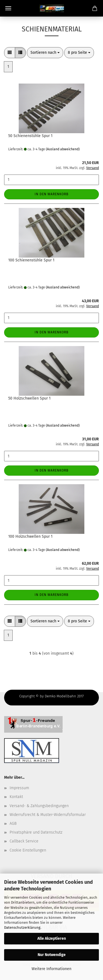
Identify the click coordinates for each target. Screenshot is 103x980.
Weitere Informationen (51, 969)
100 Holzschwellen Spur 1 (30, 536)
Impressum (19, 788)
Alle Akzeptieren (52, 939)
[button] (10, 53)
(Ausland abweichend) (63, 149)
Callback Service (24, 841)
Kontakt (16, 797)
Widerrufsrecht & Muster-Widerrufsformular (48, 815)
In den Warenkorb (51, 194)
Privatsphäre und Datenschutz (36, 832)
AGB (13, 824)
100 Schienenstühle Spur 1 (31, 260)
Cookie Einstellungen (28, 850)
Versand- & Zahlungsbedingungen (39, 806)
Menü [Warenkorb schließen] (8, 8)
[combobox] (45, 53)
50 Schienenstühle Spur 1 (30, 136)
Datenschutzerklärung (22, 927)
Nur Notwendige (52, 955)
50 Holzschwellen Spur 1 (29, 398)
